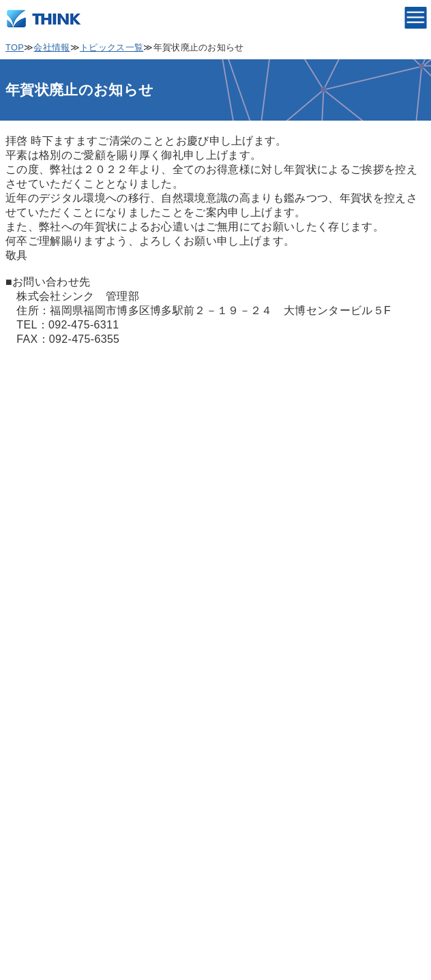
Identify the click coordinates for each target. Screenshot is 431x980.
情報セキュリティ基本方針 (74, 644)
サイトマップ (40, 680)
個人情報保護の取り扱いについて (90, 607)
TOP (15, 47)
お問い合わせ (40, 899)
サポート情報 (40, 862)
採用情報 (29, 826)
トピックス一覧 (112, 47)
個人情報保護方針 (51, 570)
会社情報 (51, 47)
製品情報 (29, 752)
